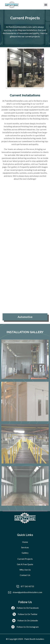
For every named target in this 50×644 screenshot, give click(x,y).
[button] (46, 5)
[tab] (25, 421)
